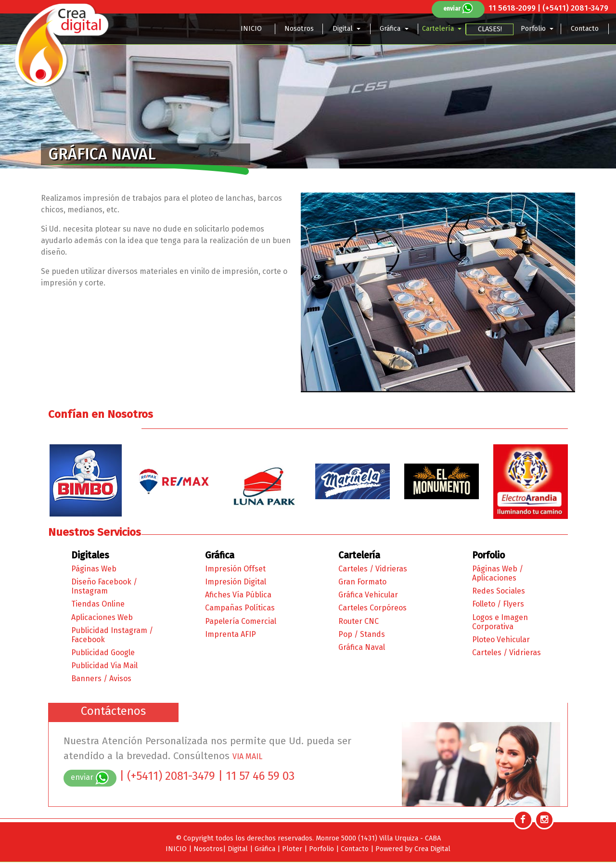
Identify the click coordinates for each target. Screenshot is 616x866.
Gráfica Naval (362, 647)
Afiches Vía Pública (238, 595)
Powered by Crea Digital (413, 849)
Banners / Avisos (101, 679)
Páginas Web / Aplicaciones (498, 573)
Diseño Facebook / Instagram (104, 586)
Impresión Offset (235, 569)
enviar (458, 9)
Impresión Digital (236, 582)
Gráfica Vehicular (368, 595)
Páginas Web (94, 569)
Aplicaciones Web (102, 617)
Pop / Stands (362, 634)
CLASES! (490, 29)
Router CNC (359, 621)
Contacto (585, 29)
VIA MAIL (247, 756)
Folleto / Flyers (498, 604)
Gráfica (391, 29)
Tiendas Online (98, 604)
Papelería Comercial (241, 621)
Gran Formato (362, 582)
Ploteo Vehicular (501, 640)
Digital (344, 29)
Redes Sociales (499, 591)
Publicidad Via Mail (104, 666)
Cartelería (439, 29)
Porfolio (534, 29)
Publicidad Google (103, 653)
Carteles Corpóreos (372, 608)
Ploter (293, 849)
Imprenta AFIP (231, 634)
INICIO (251, 29)
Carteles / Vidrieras (373, 569)
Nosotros (299, 29)
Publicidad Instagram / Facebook (112, 635)
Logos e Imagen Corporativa (500, 622)
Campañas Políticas (240, 608)
